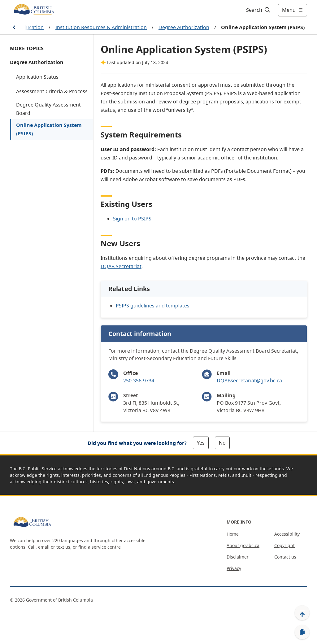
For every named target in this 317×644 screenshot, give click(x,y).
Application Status (37, 77)
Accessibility (287, 534)
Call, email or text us (49, 547)
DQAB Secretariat (121, 266)
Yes (201, 443)
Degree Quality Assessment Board (48, 109)
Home (233, 534)
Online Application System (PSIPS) (49, 129)
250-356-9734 (139, 381)
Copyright (284, 545)
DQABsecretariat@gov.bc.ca (249, 381)
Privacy (234, 568)
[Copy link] (302, 632)
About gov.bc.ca (243, 545)
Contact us (285, 557)
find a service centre (100, 547)
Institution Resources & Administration (101, 27)
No (222, 443)
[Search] (259, 10)
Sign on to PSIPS (132, 219)
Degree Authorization (184, 27)
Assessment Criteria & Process (52, 91)
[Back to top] (302, 613)
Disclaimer (238, 557)
